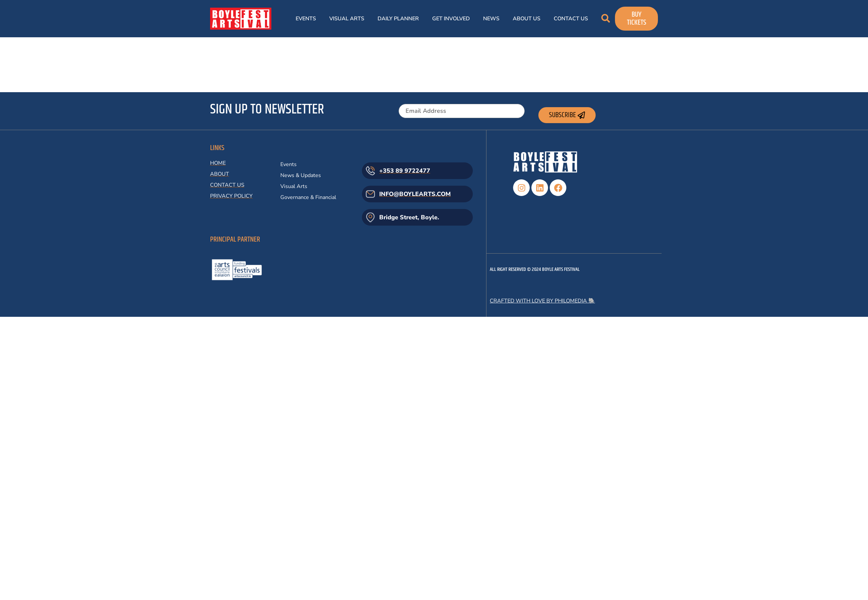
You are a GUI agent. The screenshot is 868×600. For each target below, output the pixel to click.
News (491, 19)
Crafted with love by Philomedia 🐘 (542, 301)
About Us (527, 19)
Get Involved (451, 19)
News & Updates (301, 175)
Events (306, 19)
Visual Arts (347, 19)
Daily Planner (398, 19)
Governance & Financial (308, 197)
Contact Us (571, 19)
